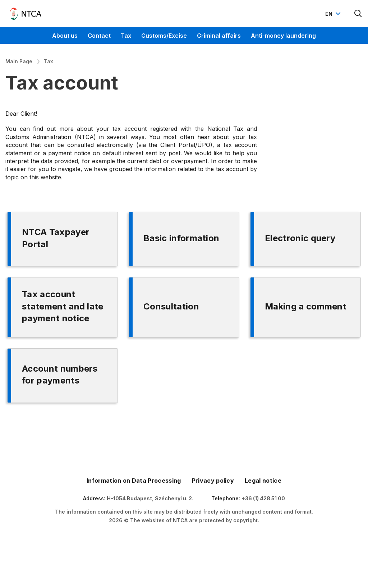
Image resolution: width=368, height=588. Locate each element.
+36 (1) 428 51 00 (263, 498)
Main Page (19, 61)
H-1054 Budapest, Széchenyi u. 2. (150, 498)
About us (65, 36)
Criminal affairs (219, 36)
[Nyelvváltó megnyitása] (334, 14)
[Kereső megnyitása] (358, 14)
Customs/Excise (164, 36)
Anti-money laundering (283, 36)
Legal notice (263, 481)
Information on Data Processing (134, 481)
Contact (99, 36)
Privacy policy (213, 481)
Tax (126, 36)
